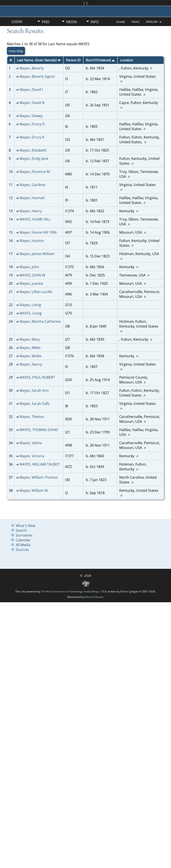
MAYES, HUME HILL (35, 219)
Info (95, 22)
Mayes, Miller (30, 348)
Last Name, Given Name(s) (39, 60)
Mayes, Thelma (32, 417)
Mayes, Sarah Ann (34, 390)
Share (121, 22)
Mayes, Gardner (33, 185)
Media (72, 22)
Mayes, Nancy (31, 364)
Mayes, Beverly (32, 68)
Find (46, 22)
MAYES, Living (31, 313)
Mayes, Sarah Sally (35, 404)
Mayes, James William (37, 254)
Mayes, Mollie (30, 356)
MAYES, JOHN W (32, 275)
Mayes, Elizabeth (33, 150)
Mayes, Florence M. (35, 172)
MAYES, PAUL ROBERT (37, 377)
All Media (23, 545)
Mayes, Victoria (32, 456)
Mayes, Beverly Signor (37, 76)
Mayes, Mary (30, 339)
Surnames (24, 535)
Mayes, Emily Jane (34, 159)
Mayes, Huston (32, 241)
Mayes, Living (30, 305)
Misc (46, 29)
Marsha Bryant (94, 597)
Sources (22, 550)
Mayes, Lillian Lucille (36, 292)
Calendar (23, 540)
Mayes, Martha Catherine (40, 321)
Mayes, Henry (31, 211)
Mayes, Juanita (31, 283)
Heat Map (16, 51)
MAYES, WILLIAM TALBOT (40, 464)
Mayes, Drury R (32, 137)
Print (136, 22)
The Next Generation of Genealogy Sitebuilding (69, 591)
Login (17, 22)
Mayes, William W (34, 490)
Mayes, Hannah (32, 198)
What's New (25, 526)
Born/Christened (100, 60)
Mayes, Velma (31, 443)
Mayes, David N (32, 103)
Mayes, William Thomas (39, 477)
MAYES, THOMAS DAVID (39, 430)
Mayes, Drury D (32, 124)
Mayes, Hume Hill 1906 (38, 232)
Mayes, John (29, 267)
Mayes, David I (31, 90)
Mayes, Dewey (31, 116)
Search (21, 530)
